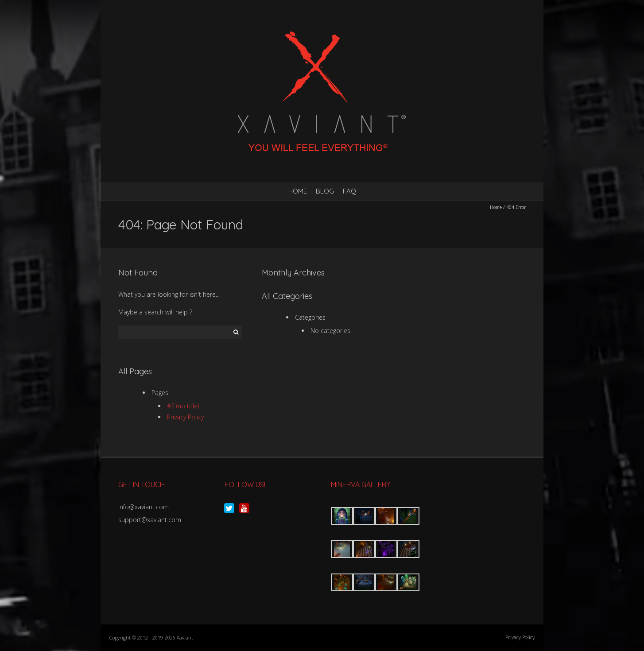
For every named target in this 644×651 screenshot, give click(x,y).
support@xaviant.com (150, 520)
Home (298, 191)
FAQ (349, 191)
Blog (325, 191)
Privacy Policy (185, 417)
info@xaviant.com (144, 507)
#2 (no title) (183, 406)
